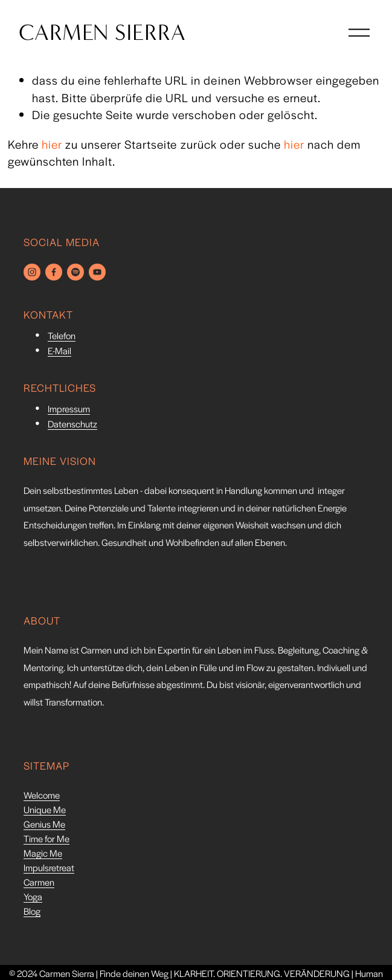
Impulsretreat (49, 869)
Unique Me (45, 811)
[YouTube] (97, 272)
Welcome (42, 797)
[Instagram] (32, 272)
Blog (32, 913)
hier (52, 144)
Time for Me (47, 840)
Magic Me (43, 855)
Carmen (39, 884)
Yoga (33, 898)
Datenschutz (72, 425)
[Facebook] (54, 272)
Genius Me (44, 826)
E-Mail (59, 352)
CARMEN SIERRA (107, 37)
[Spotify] (76, 272)
